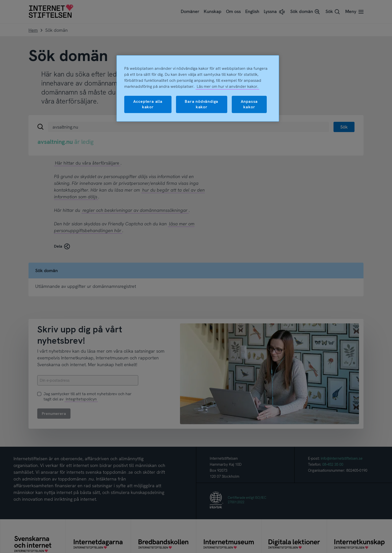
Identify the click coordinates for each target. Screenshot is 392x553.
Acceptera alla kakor (148, 104)
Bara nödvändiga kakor (201, 104)
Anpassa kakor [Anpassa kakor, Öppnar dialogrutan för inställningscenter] (249, 104)
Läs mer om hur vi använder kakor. (227, 86)
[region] (198, 88)
